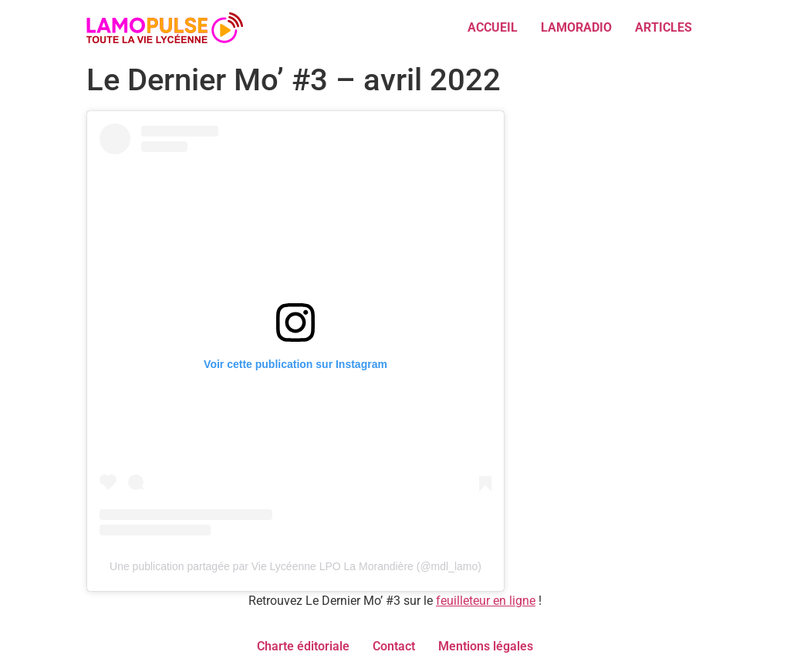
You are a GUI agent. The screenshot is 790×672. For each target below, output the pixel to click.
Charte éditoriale (303, 646)
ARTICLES (663, 27)
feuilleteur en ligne (486, 601)
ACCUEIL (493, 27)
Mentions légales (486, 646)
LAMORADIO (576, 27)
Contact (394, 646)
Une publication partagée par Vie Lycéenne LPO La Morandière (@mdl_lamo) (295, 566)
